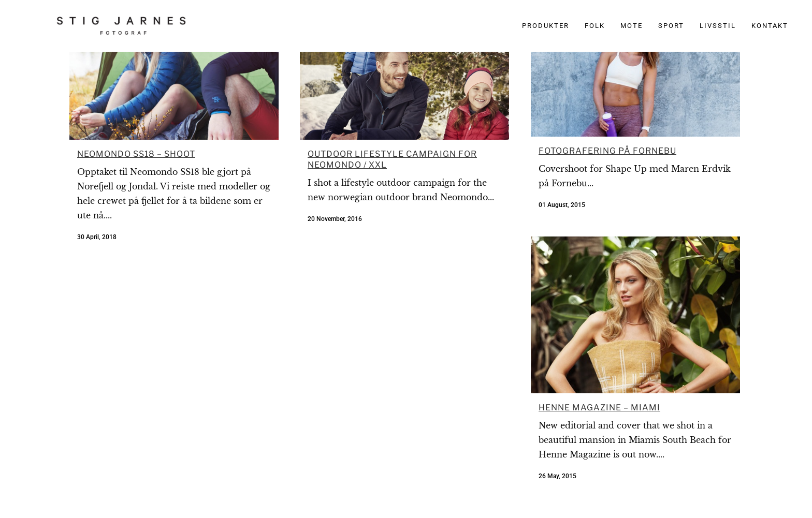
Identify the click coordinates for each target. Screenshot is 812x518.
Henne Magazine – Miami (599, 408)
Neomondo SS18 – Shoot (136, 154)
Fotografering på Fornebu (607, 151)
